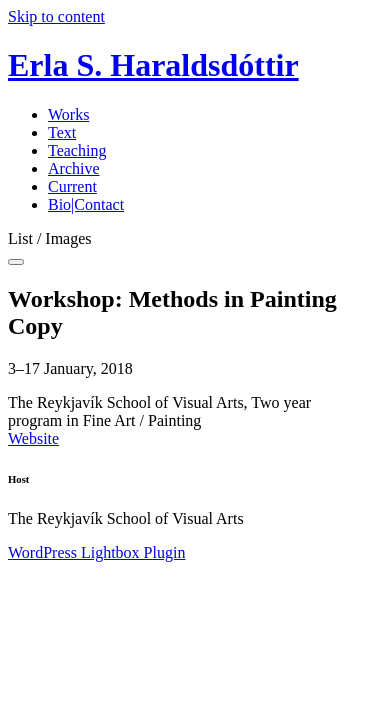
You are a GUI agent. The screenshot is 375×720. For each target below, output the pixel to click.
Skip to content (56, 16)
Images (68, 238)
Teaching (77, 150)
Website (33, 438)
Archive (74, 168)
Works (68, 114)
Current (72, 186)
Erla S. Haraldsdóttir (153, 65)
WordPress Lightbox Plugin (96, 552)
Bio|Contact (86, 204)
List (20, 238)
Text (62, 132)
